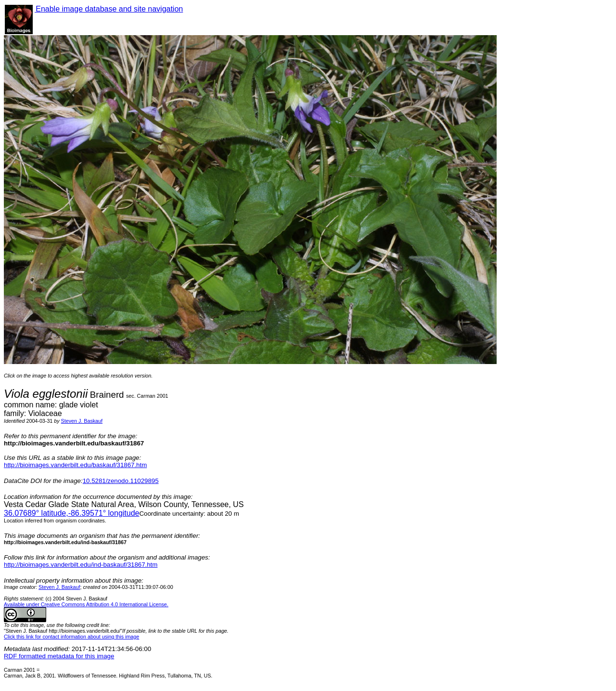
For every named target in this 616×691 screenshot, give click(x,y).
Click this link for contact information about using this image (71, 637)
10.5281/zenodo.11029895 (121, 481)
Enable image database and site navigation (109, 9)
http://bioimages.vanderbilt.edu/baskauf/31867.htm (75, 465)
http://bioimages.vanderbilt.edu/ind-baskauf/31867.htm (81, 565)
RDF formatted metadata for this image (59, 656)
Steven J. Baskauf (82, 421)
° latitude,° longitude (71, 513)
